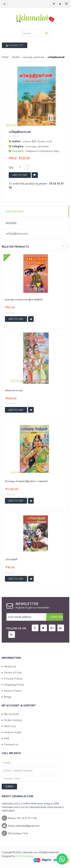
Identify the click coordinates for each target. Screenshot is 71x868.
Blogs (7, 697)
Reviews (11, 223)
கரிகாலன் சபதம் (14, 390)
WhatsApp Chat (18, 833)
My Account (10, 714)
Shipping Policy (13, 685)
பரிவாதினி (11, 559)
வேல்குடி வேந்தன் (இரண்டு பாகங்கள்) (26, 481)
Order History (12, 720)
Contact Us (10, 744)
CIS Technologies (25, 856)
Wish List (9, 726)
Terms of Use (12, 672)
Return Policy (12, 691)
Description (14, 211)
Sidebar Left (15, 45)
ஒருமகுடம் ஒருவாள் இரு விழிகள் (24, 299)
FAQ (5, 738)
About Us (9, 666)
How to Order (12, 732)
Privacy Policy (12, 678)
